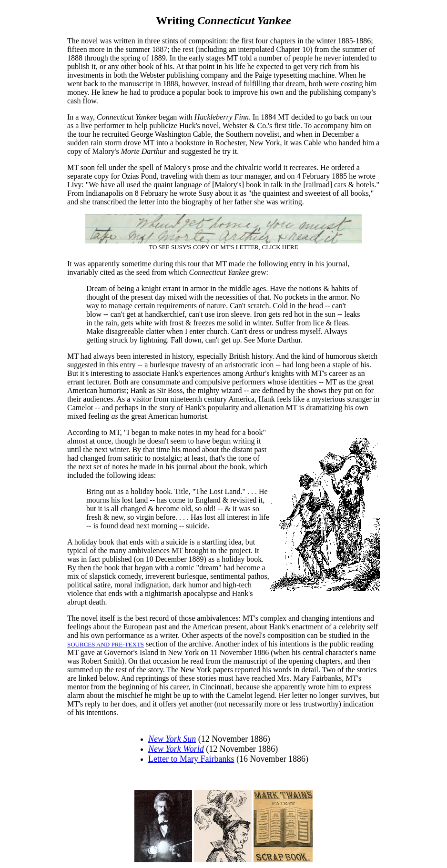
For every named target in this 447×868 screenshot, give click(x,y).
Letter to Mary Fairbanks (191, 759)
